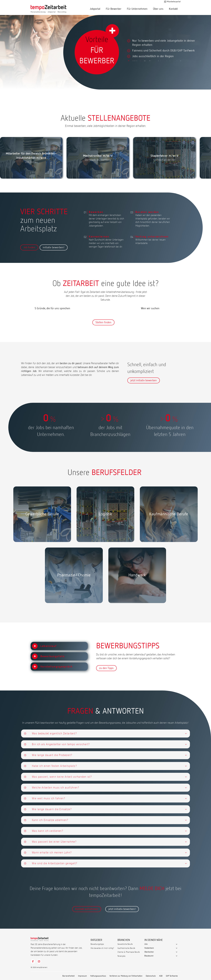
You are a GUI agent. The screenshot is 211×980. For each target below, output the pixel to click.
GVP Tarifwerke (172, 976)
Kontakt (173, 9)
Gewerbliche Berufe (125, 944)
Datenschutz (151, 976)
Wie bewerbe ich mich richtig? (102, 948)
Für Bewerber (114, 9)
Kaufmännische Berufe (126, 948)
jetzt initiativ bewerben (144, 380)
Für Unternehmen (137, 9)
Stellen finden (103, 322)
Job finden (29, 247)
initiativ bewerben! (54, 247)
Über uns (158, 9)
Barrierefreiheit (69, 976)
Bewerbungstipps (97, 944)
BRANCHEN (124, 940)
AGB (161, 976)
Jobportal (95, 9)
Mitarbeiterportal (174, 2)
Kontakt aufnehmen (87, 909)
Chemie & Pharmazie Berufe (129, 952)
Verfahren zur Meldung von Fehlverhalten (126, 976)
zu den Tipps (106, 668)
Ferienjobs (121, 956)
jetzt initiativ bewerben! (122, 909)
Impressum (82, 976)
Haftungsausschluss (98, 976)
